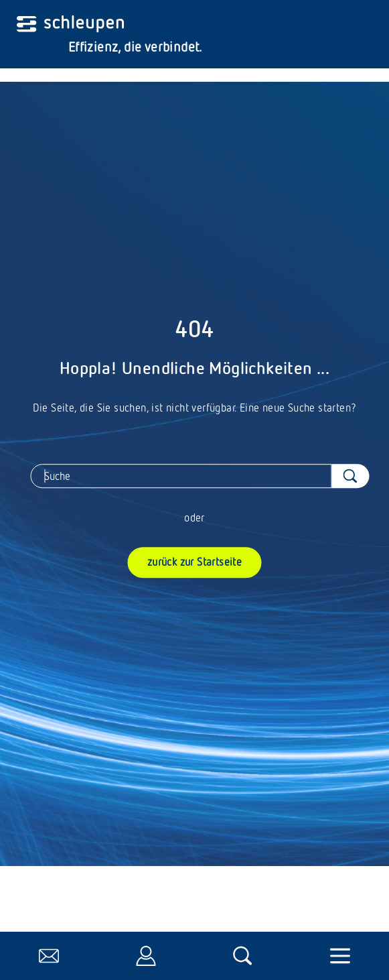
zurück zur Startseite (194, 562)
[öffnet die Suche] (243, 956)
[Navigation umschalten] (340, 956)
